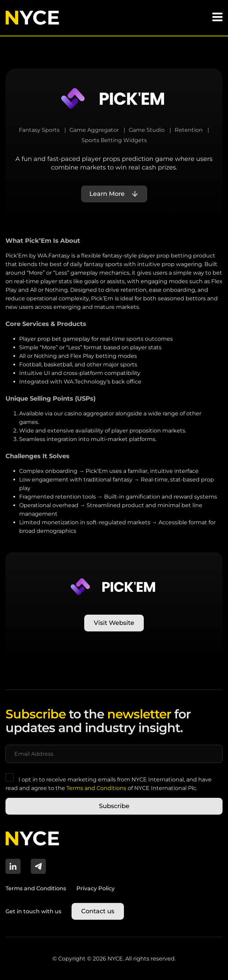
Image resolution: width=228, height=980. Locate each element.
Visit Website (114, 623)
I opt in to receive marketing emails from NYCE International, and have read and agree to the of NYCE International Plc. (109, 782)
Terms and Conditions (96, 788)
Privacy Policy (96, 888)
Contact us (98, 911)
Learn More (107, 194)
